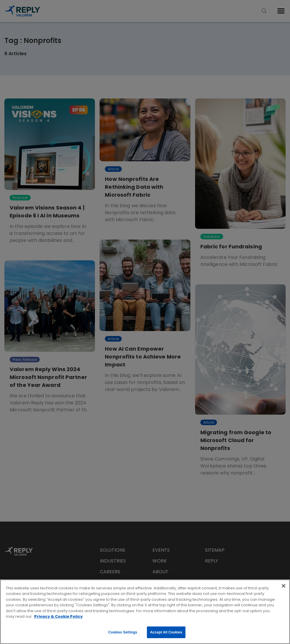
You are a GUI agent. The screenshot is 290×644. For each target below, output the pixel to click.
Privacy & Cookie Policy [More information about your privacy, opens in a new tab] (58, 616)
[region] (145, 612)
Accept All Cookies (166, 632)
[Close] (284, 586)
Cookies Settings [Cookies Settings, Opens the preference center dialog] (123, 632)
